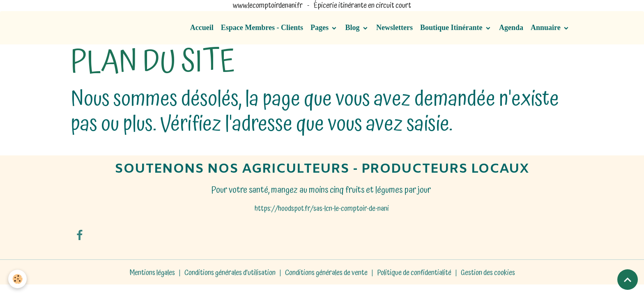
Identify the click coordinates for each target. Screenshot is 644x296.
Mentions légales (152, 273)
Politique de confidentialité (414, 273)
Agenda (511, 28)
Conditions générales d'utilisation (230, 273)
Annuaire (546, 28)
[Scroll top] (628, 280)
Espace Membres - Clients (262, 28)
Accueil (202, 28)
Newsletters (394, 28)
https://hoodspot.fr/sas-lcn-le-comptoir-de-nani (322, 209)
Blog (353, 28)
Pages (321, 28)
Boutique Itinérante (452, 28)
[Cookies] (17, 279)
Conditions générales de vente (326, 273)
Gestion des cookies (488, 273)
